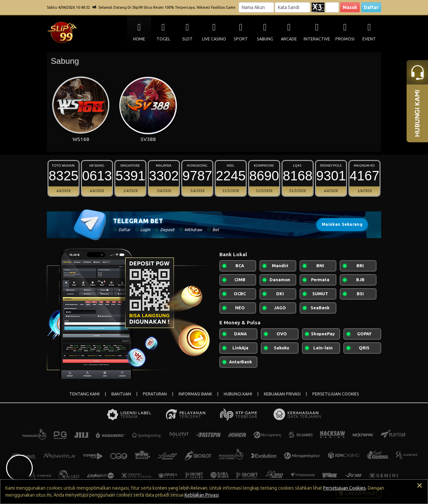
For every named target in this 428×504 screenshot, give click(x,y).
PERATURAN (155, 394)
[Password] (292, 7)
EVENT (369, 39)
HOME (139, 39)
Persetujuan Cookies (344, 488)
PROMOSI (345, 39)
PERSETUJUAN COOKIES (336, 394)
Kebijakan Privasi (202, 495)
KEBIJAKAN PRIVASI (282, 394)
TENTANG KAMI (84, 394)
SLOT (187, 39)
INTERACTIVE (317, 39)
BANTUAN (121, 394)
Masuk (350, 7)
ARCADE (289, 39)
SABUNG (265, 39)
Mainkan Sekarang (342, 224)
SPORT (241, 39)
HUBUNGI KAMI (238, 394)
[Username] (256, 7)
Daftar (371, 7)
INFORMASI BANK (195, 394)
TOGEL (163, 39)
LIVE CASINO (214, 39)
